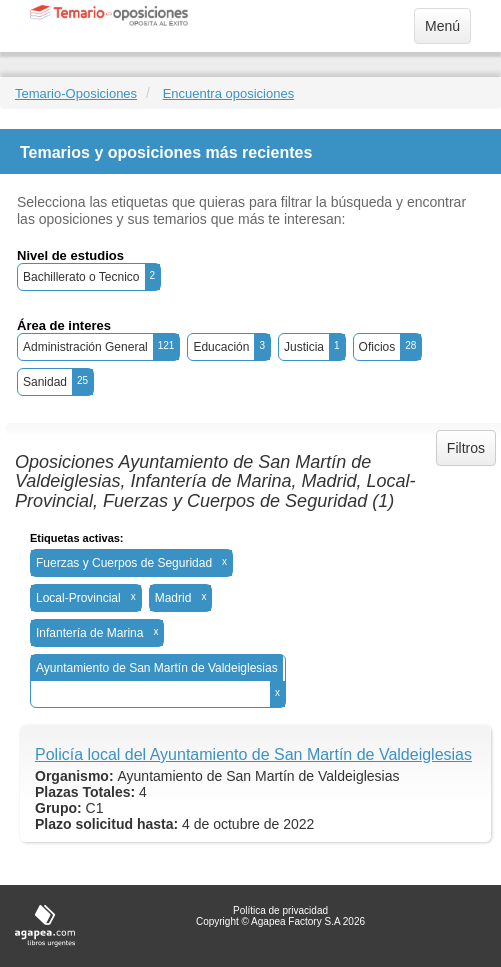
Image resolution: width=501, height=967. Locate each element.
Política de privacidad (280, 910)
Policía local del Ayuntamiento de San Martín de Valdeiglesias (253, 754)
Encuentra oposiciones (229, 93)
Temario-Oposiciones (76, 93)
